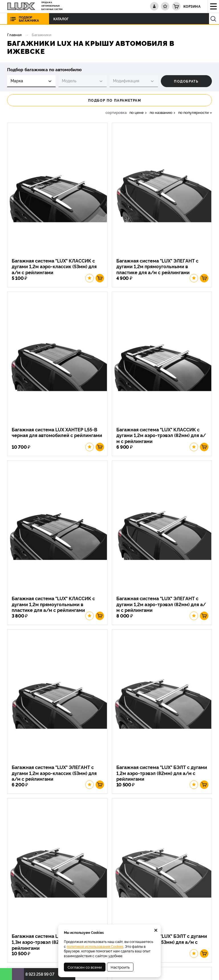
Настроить (120, 967)
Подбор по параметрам (110, 100)
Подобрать (186, 81)
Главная (14, 34)
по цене (137, 112)
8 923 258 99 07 (40, 974)
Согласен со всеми (85, 967)
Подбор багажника (29, 19)
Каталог (55, 19)
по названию (161, 112)
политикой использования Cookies (95, 946)
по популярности (193, 112)
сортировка (116, 112)
